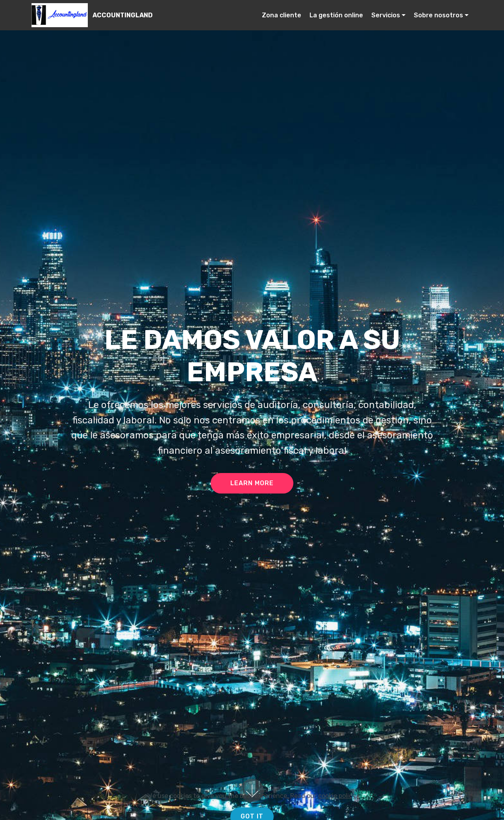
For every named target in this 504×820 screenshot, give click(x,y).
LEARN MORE (252, 483)
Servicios (386, 15)
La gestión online (336, 15)
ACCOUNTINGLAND (123, 15)
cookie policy (337, 815)
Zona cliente (282, 15)
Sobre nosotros (438, 15)
